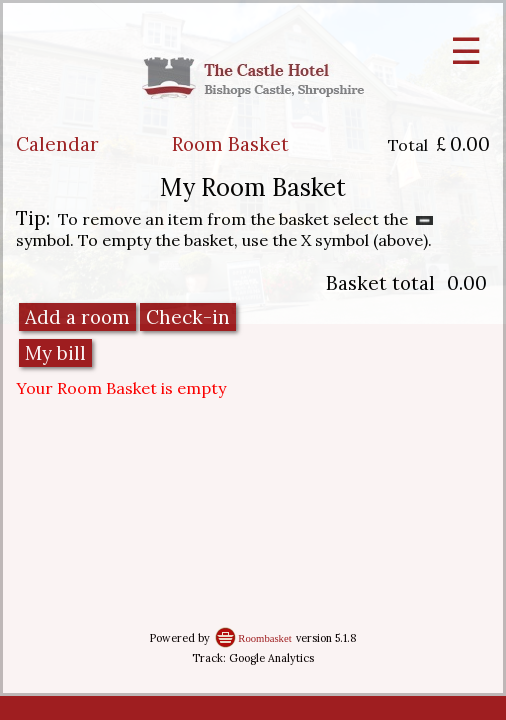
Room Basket (230, 144)
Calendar (57, 144)
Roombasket (264, 638)
